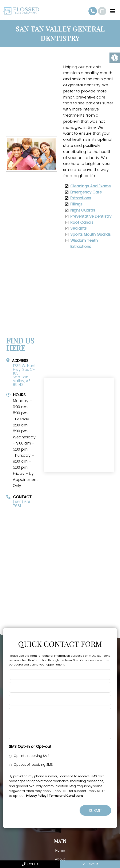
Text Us (90, 864)
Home (60, 850)
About (60, 859)
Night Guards (83, 210)
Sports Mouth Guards (91, 234)
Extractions (81, 198)
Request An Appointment (102, 11)
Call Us (30, 864)
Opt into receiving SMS (32, 756)
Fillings (76, 204)
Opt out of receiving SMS (33, 765)
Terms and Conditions (66, 796)
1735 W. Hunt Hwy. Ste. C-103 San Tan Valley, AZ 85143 (24, 375)
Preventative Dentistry (91, 216)
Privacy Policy (36, 796)
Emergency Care (86, 192)
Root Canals (82, 222)
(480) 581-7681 (93, 11)
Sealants (79, 228)
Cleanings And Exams (91, 186)
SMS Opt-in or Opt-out (30, 746)
